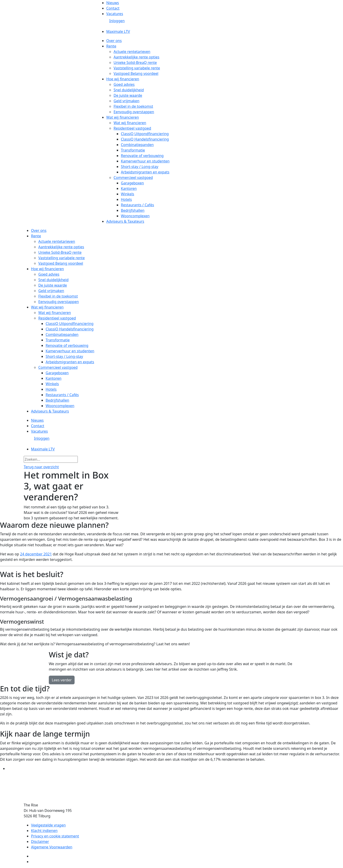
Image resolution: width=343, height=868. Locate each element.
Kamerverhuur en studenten (145, 161)
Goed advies (124, 84)
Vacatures (115, 14)
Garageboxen (132, 183)
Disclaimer (40, 842)
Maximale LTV (118, 31)
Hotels (126, 199)
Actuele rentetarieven (132, 52)
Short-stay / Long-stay (140, 167)
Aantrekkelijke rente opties (136, 57)
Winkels (127, 194)
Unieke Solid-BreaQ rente (135, 63)
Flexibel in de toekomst (133, 106)
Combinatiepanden (137, 145)
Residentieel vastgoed (132, 128)
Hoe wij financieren (123, 79)
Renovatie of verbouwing (142, 156)
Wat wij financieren (123, 117)
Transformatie (133, 150)
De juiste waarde (128, 95)
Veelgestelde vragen (48, 825)
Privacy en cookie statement (55, 836)
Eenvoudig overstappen (134, 112)
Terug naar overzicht (41, 467)
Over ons (114, 41)
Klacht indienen (44, 831)
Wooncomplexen (135, 216)
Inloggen (117, 21)
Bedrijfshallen (133, 210)
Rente (111, 46)
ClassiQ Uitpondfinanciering (145, 134)
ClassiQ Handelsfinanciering (145, 139)
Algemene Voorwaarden (52, 847)
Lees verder (62, 680)
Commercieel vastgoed (133, 178)
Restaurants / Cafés (137, 205)
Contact (113, 8)
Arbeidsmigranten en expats (145, 172)
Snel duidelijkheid (129, 90)
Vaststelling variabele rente (137, 68)
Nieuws (113, 3)
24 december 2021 (36, 554)
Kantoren (129, 188)
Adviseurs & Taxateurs (125, 221)
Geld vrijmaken (126, 101)
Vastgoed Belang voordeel (136, 73)
